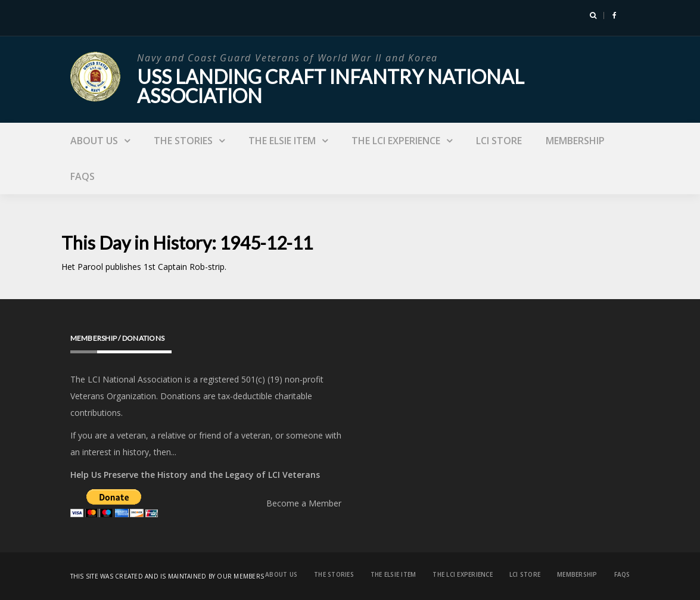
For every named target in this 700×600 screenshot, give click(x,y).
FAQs (83, 176)
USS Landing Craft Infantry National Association (331, 86)
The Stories (183, 141)
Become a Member (304, 503)
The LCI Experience (396, 141)
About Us (94, 141)
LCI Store (499, 141)
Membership (575, 141)
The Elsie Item (282, 141)
